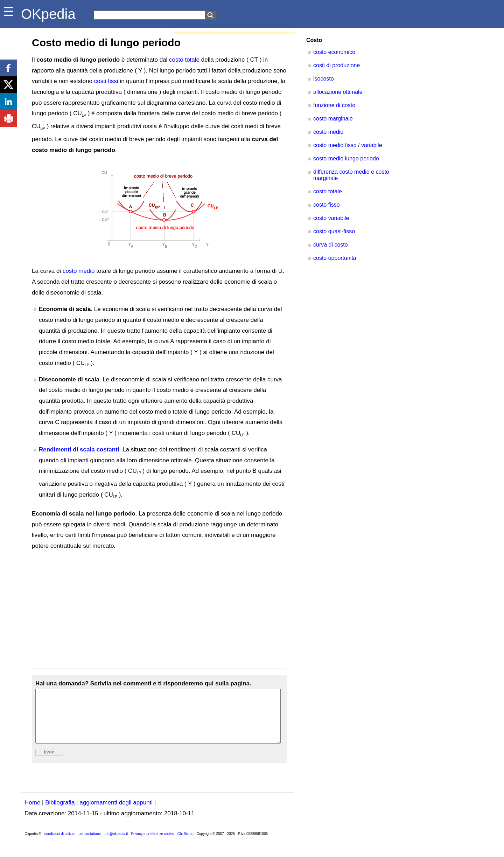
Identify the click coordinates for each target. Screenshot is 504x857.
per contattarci (89, 844)
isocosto (324, 79)
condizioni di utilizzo (60, 844)
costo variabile (331, 218)
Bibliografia (60, 813)
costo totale (184, 60)
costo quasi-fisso (334, 231)
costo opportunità (335, 258)
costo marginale (333, 119)
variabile (372, 145)
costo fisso (327, 205)
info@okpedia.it (116, 844)
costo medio (79, 271)
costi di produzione (337, 65)
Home (32, 813)
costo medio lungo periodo (346, 158)
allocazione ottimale (338, 92)
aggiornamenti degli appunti (116, 813)
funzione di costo (334, 105)
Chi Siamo (185, 844)
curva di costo (331, 245)
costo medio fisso (335, 145)
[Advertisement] (159, 610)
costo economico (334, 52)
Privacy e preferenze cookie (152, 844)
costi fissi (106, 81)
